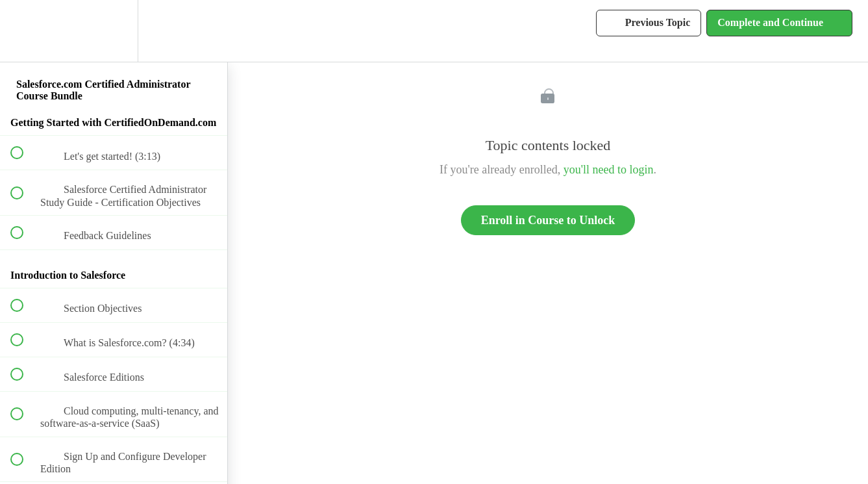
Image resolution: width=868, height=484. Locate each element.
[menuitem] (114, 31)
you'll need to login (609, 170)
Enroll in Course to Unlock (548, 220)
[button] (24, 31)
